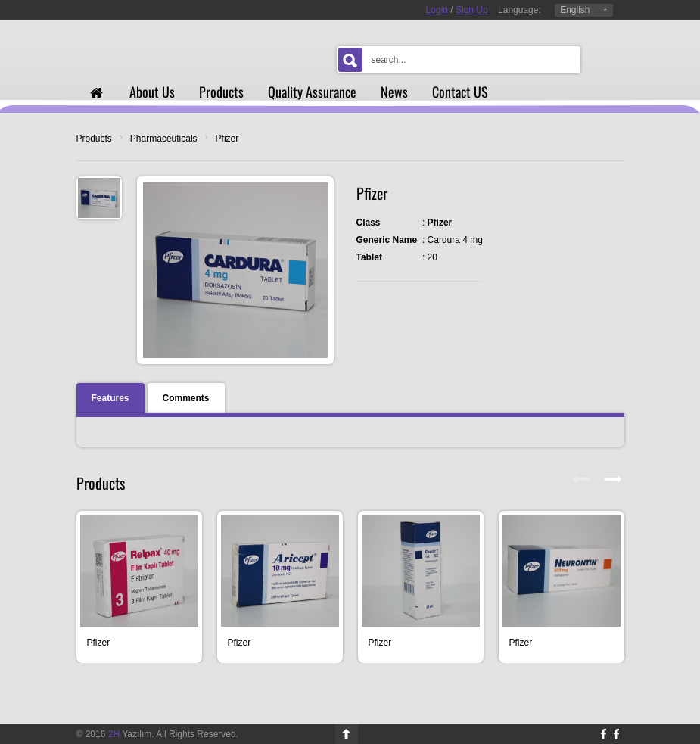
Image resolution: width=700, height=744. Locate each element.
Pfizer (227, 139)
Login (437, 10)
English (575, 10)
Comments (186, 398)
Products (94, 139)
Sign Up (472, 10)
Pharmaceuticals (164, 139)
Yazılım (130, 734)
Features (110, 398)
